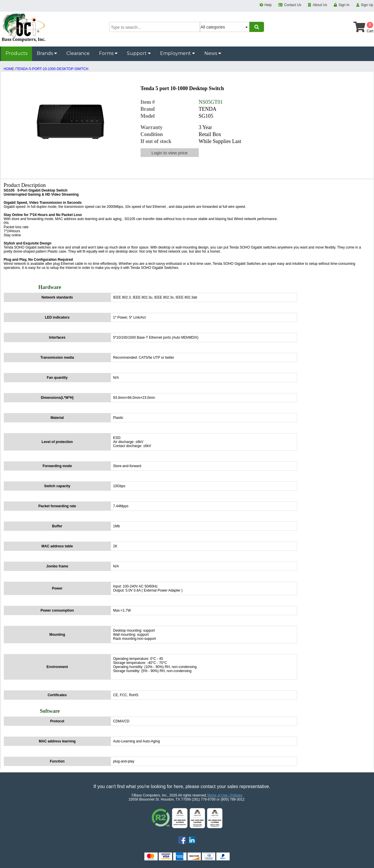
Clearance (78, 53)
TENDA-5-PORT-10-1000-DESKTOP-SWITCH (52, 69)
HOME (9, 69)
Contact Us (293, 5)
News (213, 53)
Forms (108, 53)
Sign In (344, 5)
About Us (320, 5)
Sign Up (367, 5)
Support (139, 53)
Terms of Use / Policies (225, 795)
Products (16, 53)
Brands (47, 53)
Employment (178, 53)
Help (268, 5)
